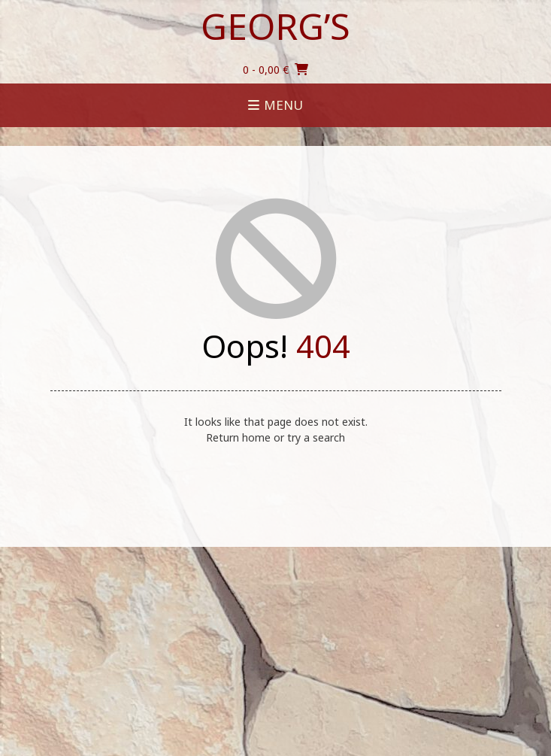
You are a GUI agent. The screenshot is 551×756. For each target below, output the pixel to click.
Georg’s (275, 26)
